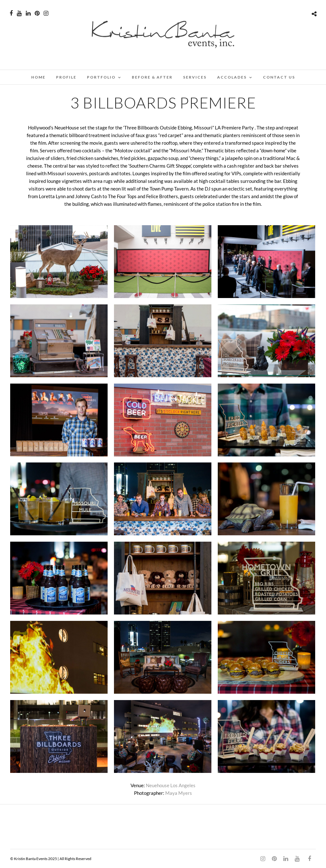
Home (38, 77)
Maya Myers (179, 793)
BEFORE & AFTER (152, 77)
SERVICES (195, 77)
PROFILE (66, 77)
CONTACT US (279, 77)
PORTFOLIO (101, 77)
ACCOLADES (232, 77)
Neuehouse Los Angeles (171, 785)
